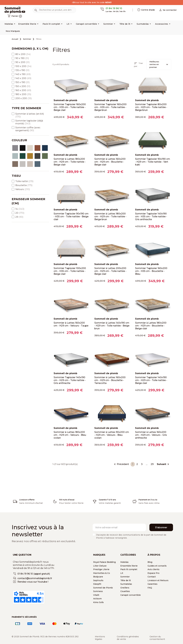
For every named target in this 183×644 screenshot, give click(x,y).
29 (19, 217)
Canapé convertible (131, 595)
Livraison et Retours (158, 580)
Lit (122, 573)
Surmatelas (126, 584)
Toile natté (24, 181)
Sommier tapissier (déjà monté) (29, 122)
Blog (150, 562)
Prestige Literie (101, 569)
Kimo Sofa (98, 602)
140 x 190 (23, 74)
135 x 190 (22, 70)
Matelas (124, 562)
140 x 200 (23, 78)
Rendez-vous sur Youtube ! (33, 582)
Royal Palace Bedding (104, 562)
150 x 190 (22, 82)
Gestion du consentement (157, 638)
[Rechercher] (54, 10)
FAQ (150, 588)
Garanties (152, 584)
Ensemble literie (129, 566)
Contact (152, 577)
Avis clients (153, 569)
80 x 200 (23, 54)
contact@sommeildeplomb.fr (35, 578)
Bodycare (98, 577)
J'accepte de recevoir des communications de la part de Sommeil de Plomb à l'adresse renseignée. (131, 536)
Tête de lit (126, 580)
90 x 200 (22, 62)
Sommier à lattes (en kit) (30, 115)
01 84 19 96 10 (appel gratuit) (34, 574)
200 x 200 (24, 98)
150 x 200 (23, 86)
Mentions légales (100, 638)
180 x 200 (23, 94)
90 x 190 (22, 58)
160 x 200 (23, 90)
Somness (98, 591)
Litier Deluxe (100, 566)
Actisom (97, 599)
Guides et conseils (157, 566)
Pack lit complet (129, 569)
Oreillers (125, 588)
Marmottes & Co (102, 573)
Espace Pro (153, 573)
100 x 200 (23, 66)
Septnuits (98, 580)
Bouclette (24, 185)
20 (20, 213)
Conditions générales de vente (128, 638)
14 (20, 209)
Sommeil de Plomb (103, 588)
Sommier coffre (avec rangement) (28, 129)
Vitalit (96, 595)
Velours (23, 189)
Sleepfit (97, 584)
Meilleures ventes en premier (159, 64)
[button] (168, 10)
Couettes (125, 591)
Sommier (125, 577)
